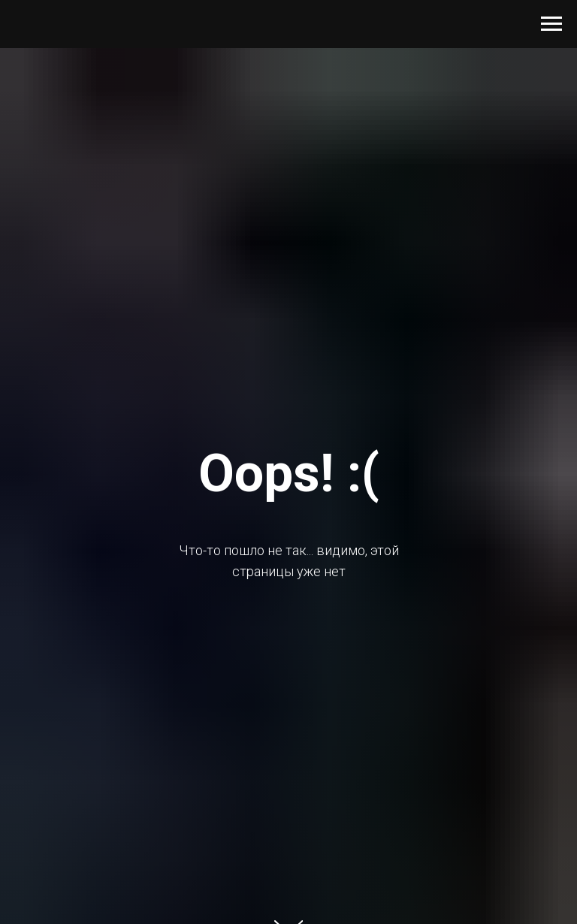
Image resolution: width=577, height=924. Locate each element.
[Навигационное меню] (551, 24)
